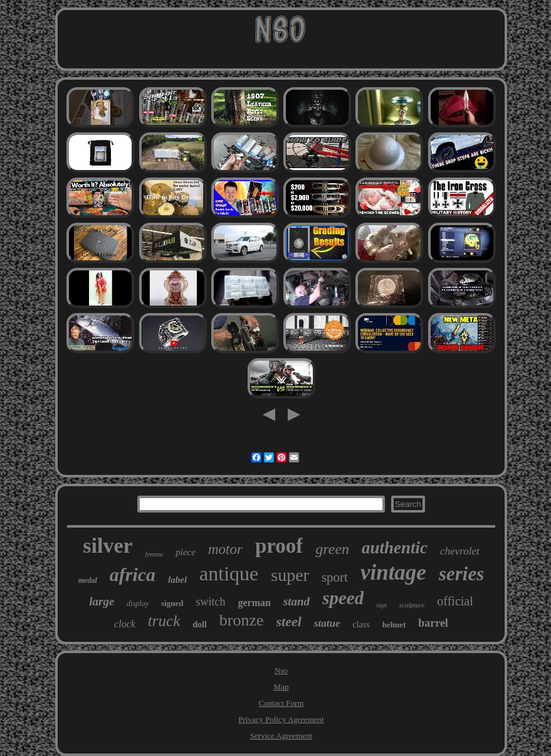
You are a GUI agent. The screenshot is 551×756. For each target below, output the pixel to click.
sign (381, 605)
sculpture (412, 605)
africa (133, 574)
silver (108, 546)
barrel (433, 623)
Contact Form (281, 703)
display (138, 604)
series (461, 574)
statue (327, 623)
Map (281, 687)
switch (210, 602)
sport (335, 577)
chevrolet (460, 551)
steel (289, 621)
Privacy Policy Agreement (281, 719)
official (455, 601)
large (102, 601)
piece (186, 552)
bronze (242, 620)
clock (125, 624)
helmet (394, 625)
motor (225, 549)
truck (164, 621)
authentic (395, 548)
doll (200, 625)
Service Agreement (281, 736)
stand (296, 601)
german (254, 603)
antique (229, 573)
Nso (281, 670)
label (177, 580)
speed (343, 598)
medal (88, 580)
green (332, 549)
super (290, 575)
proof (279, 546)
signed (172, 603)
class (361, 625)
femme (155, 554)
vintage (393, 572)
